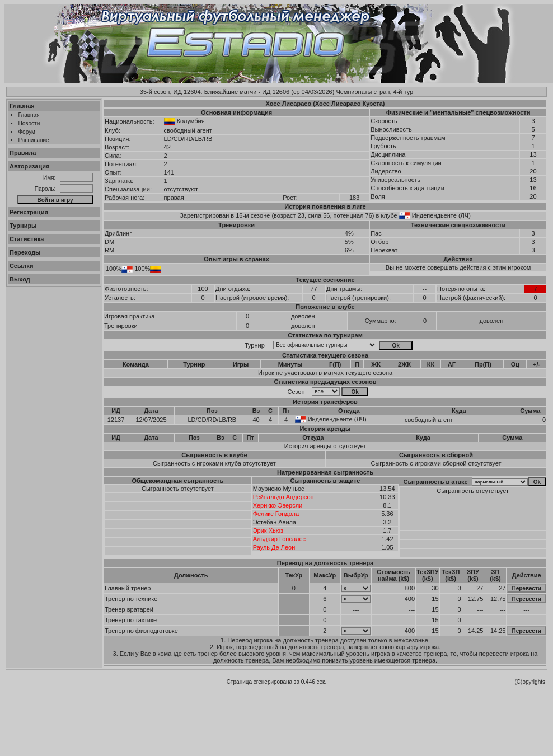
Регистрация (29, 212)
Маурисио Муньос (279, 489)
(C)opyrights (530, 682)
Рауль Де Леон (274, 547)
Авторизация (29, 166)
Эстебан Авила (275, 522)
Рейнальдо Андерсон (283, 497)
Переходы (25, 252)
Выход (20, 279)
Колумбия (191, 121)
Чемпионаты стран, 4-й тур (374, 92)
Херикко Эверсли (278, 505)
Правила (23, 153)
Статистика (27, 239)
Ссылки (22, 266)
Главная (22, 106)
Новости (29, 123)
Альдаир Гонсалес (279, 539)
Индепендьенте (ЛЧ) (441, 215)
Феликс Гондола (276, 514)
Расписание (34, 140)
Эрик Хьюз (268, 530)
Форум (27, 132)
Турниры (23, 226)
